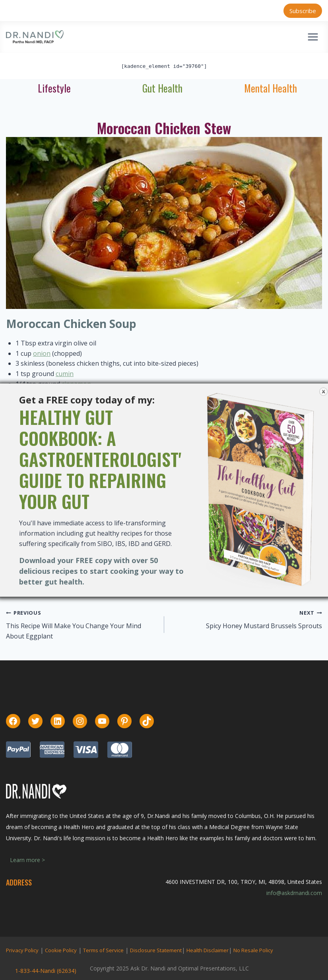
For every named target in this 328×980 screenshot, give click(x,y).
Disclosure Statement (156, 950)
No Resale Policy (253, 950)
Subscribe (303, 11)
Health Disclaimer (208, 950)
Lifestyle (54, 88)
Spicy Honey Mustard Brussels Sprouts (264, 626)
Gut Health (162, 88)
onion (42, 353)
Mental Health (271, 88)
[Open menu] (313, 37)
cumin (65, 374)
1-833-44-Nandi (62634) (46, 971)
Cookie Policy (61, 950)
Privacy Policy (22, 950)
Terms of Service (103, 950)
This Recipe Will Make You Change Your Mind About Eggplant (74, 631)
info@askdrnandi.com (294, 893)
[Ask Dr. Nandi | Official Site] (35, 37)
